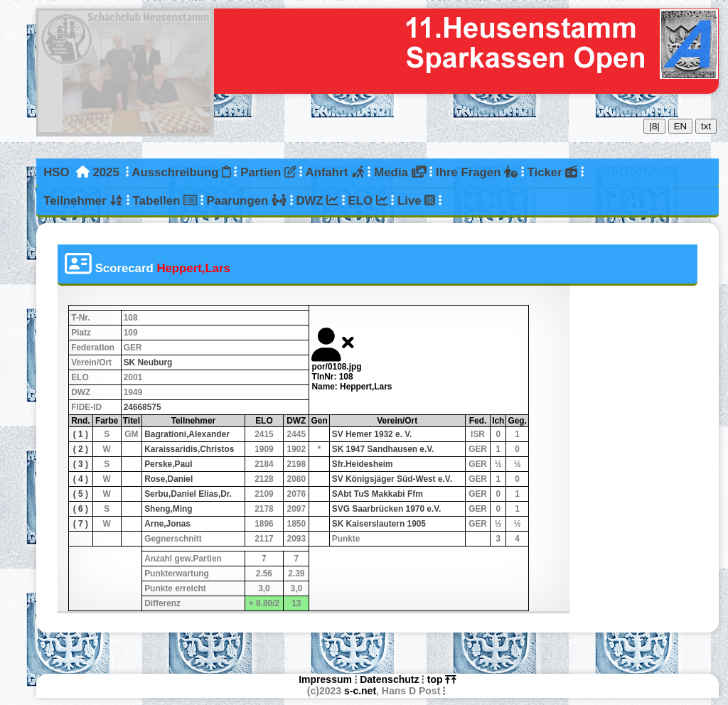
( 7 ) (81, 524)
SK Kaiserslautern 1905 (379, 524)
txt (706, 126)
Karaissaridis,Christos (189, 449)
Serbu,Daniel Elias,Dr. (188, 494)
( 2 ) (81, 449)
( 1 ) (81, 434)
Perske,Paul (168, 464)
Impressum (325, 679)
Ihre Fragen (477, 172)
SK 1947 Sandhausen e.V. (383, 449)
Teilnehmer (83, 201)
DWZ (317, 201)
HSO (56, 172)
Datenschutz (389, 679)
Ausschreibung (181, 172)
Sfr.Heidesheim (363, 464)
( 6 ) (81, 509)
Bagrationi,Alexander (187, 434)
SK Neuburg (148, 362)
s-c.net (360, 691)
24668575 (143, 407)
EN (681, 126)
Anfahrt (335, 172)
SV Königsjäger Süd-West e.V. (392, 479)
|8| (654, 126)
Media (400, 172)
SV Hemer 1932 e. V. (372, 434)
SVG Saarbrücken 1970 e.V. (387, 509)
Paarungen (246, 201)
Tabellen (165, 201)
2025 (106, 172)
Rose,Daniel (168, 479)
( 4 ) (81, 479)
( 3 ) (81, 464)
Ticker (553, 172)
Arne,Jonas (167, 524)
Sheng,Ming (168, 509)
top (442, 679)
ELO (368, 201)
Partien (268, 172)
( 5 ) (81, 494)
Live (416, 201)
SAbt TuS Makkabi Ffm (378, 494)
